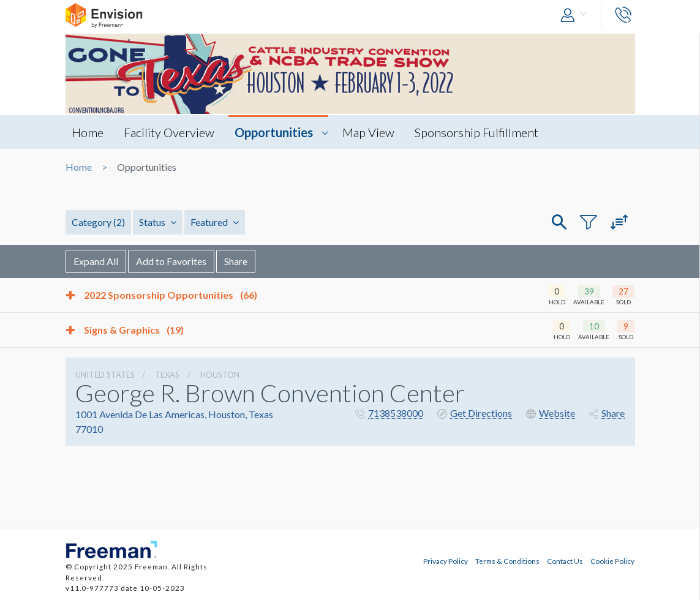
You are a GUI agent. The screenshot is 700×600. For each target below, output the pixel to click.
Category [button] (98, 222)
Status (158, 222)
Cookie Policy (612, 561)
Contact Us (565, 561)
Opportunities (274, 132)
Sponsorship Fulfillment (476, 132)
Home (88, 132)
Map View (368, 132)
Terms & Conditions (507, 561)
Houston (220, 375)
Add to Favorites (171, 261)
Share (236, 261)
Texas (167, 375)
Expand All (96, 261)
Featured (215, 222)
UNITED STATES (105, 375)
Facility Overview (169, 132)
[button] (576, 16)
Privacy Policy (446, 561)
